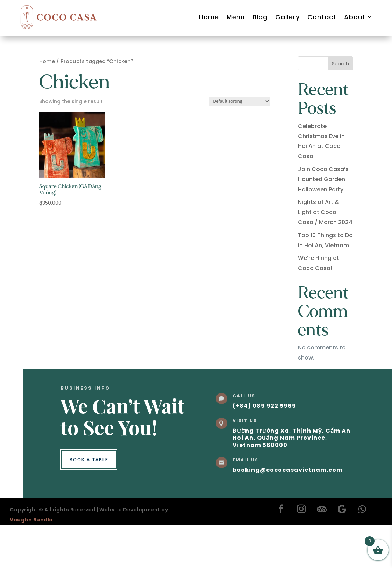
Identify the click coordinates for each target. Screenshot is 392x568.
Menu (236, 17)
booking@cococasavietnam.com (288, 470)
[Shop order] (239, 101)
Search (340, 64)
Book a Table (89, 460)
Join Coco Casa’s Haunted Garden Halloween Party (323, 179)
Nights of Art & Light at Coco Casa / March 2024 (325, 212)
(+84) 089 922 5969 (264, 406)
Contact (322, 17)
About (355, 17)
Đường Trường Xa (261, 431)
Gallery (287, 17)
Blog (260, 17)
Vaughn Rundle (31, 520)
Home (209, 17)
